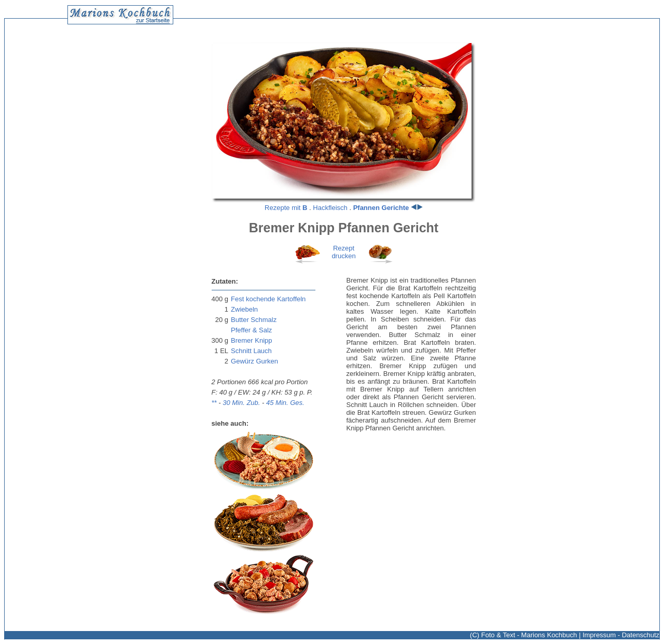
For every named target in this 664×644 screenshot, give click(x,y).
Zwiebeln (244, 309)
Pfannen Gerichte (381, 208)
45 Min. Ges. (285, 403)
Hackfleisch (330, 208)
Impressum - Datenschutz (621, 635)
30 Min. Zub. (241, 403)
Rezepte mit (286, 208)
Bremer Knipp (251, 340)
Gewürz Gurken (254, 361)
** (214, 403)
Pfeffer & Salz (251, 330)
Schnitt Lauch (251, 351)
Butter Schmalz (254, 320)
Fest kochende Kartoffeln (268, 299)
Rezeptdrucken (343, 252)
